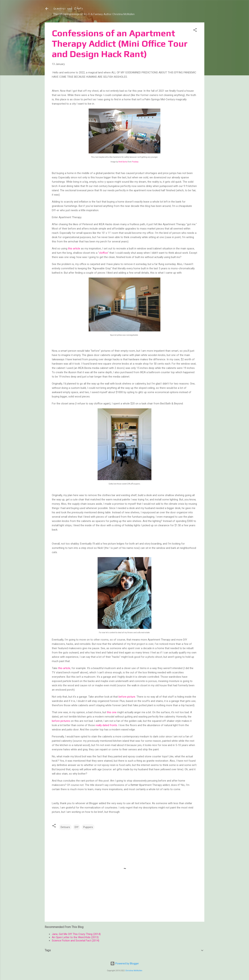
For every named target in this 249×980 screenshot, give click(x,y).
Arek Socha (123, 162)
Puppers (88, 827)
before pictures (61, 721)
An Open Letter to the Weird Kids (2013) (75, 937)
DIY (77, 827)
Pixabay (135, 162)
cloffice (103, 253)
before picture (127, 697)
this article (74, 248)
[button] (195, 31)
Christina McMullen (134, 971)
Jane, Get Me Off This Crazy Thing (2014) (76, 934)
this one (112, 712)
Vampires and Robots (68, 9)
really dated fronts (106, 725)
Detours (65, 827)
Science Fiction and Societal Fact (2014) (76, 941)
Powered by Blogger (125, 963)
